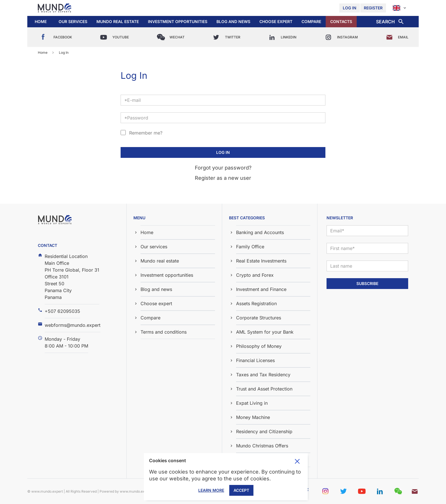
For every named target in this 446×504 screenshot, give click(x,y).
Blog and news (233, 21)
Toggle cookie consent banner (297, 461)
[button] (73, 22)
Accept (241, 490)
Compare (311, 21)
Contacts (341, 21)
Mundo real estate (118, 21)
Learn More (211, 490)
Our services (73, 21)
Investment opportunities (178, 21)
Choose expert (276, 21)
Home (41, 21)
